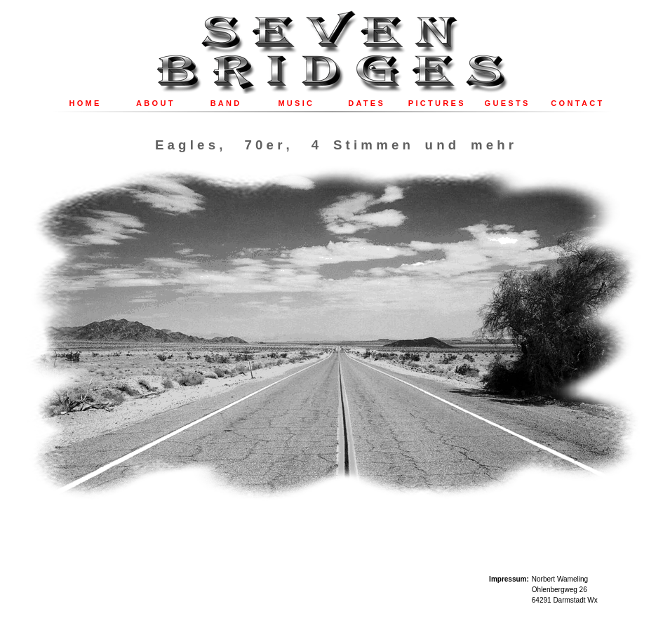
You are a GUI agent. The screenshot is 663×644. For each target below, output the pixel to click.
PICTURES (437, 103)
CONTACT (577, 103)
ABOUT (156, 103)
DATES (367, 103)
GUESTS (508, 103)
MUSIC (296, 103)
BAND (226, 103)
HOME (86, 103)
